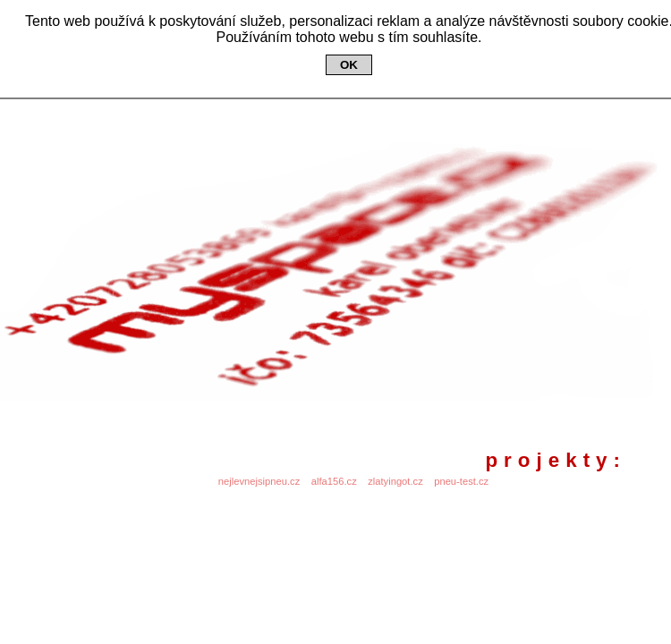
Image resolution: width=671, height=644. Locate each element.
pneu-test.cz (461, 481)
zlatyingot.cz (395, 481)
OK (349, 65)
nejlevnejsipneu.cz (259, 481)
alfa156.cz (334, 481)
